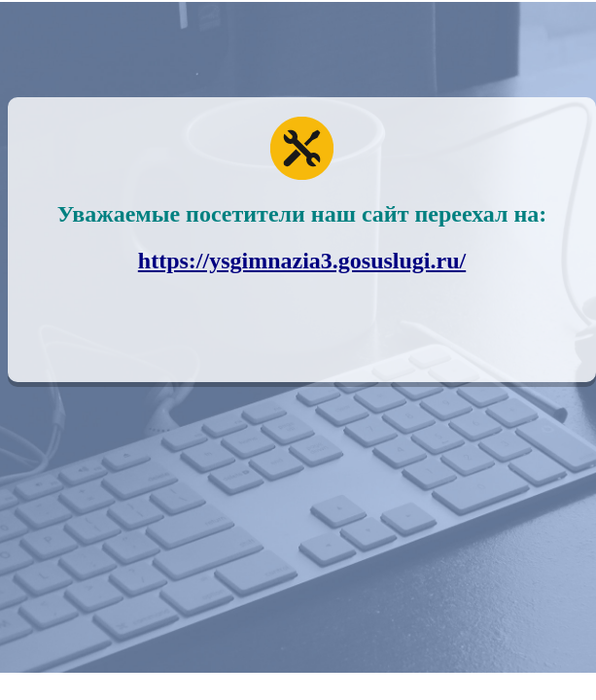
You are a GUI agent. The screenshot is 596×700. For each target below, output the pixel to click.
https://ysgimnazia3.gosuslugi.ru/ (302, 261)
